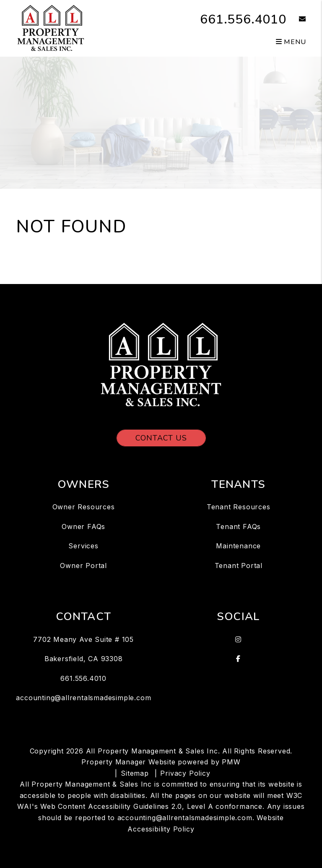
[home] (51, 28)
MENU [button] (291, 42)
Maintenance (238, 546)
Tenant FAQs (238, 527)
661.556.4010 (243, 20)
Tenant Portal (239, 566)
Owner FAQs (83, 527)
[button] (296, 20)
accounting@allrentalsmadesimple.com (83, 698)
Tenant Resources (239, 507)
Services (83, 546)
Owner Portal (83, 566)
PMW (231, 762)
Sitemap (135, 773)
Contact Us (161, 438)
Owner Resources (84, 507)
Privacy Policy (185, 773)
